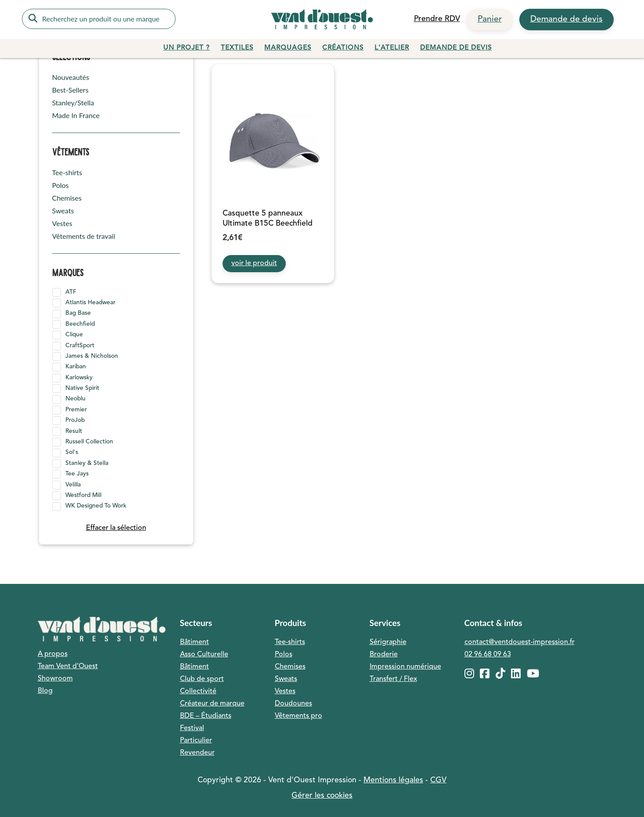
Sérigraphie (388, 642)
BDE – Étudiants (206, 716)
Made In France (76, 115)
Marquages (288, 48)
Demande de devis (567, 19)
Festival (192, 728)
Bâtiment (194, 642)
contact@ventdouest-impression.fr (520, 642)
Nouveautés (71, 77)
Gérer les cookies (322, 796)
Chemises (67, 198)
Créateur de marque (212, 704)
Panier (490, 19)
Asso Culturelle (204, 655)
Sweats (63, 211)
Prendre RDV (437, 19)
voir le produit (254, 263)
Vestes (62, 223)
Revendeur (197, 753)
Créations (343, 48)
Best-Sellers (70, 90)
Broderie (384, 655)
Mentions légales (393, 780)
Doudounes (293, 704)
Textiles (237, 48)
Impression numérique (405, 667)
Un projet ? (187, 48)
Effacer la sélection (116, 528)
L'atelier (392, 48)
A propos (53, 654)
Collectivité (198, 691)
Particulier (196, 741)
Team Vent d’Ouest (68, 666)
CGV (438, 780)
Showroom (55, 679)
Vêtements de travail (84, 236)
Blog (45, 691)
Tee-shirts (67, 172)
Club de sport (202, 679)
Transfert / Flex (393, 679)
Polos (61, 185)
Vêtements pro (299, 716)
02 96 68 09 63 (488, 655)
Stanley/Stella (73, 103)
